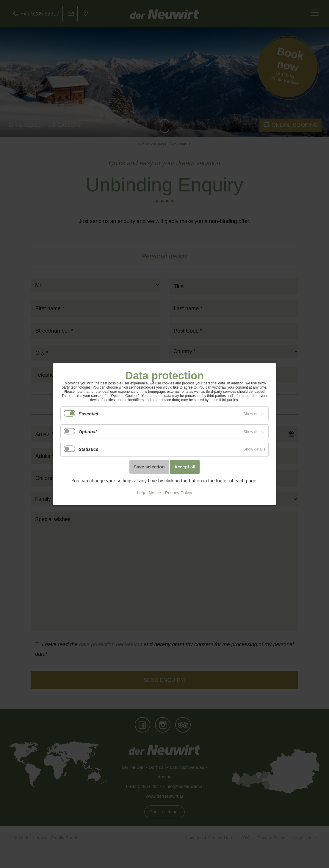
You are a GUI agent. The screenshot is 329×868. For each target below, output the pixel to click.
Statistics (88, 449)
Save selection (149, 467)
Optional (88, 431)
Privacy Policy (179, 493)
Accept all (185, 467)
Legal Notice (149, 493)
